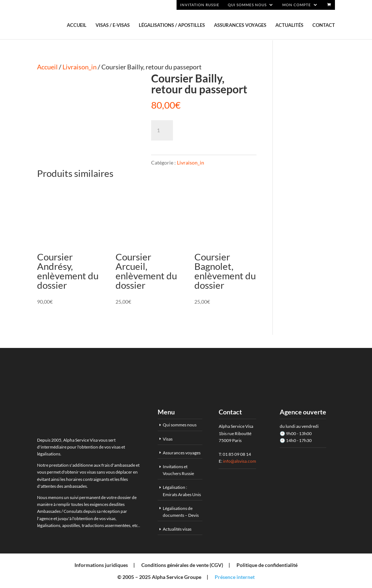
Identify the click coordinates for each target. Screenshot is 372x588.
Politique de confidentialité (267, 565)
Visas (168, 439)
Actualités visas (177, 529)
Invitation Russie (200, 5)
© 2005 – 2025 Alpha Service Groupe (159, 577)
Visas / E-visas (113, 25)
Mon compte (297, 5)
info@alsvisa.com (240, 461)
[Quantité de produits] (162, 130)
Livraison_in (80, 67)
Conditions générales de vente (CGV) (182, 565)
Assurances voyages (240, 25)
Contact (324, 25)
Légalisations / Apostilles (172, 25)
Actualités (289, 25)
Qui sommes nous (247, 5)
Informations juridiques (101, 565)
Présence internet (235, 577)
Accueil (77, 25)
